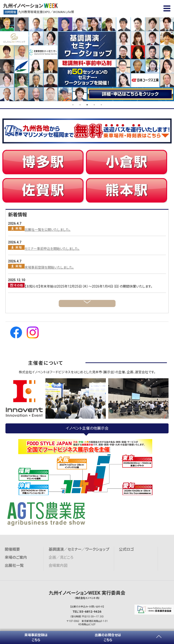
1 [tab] (73, 105)
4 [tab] (94, 105)
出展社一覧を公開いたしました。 (48, 230)
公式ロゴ (126, 549)
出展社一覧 (14, 566)
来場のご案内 (16, 557)
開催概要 (12, 549)
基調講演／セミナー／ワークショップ (79, 549)
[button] (167, 8)
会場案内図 (58, 566)
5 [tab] (101, 105)
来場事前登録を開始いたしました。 (49, 267)
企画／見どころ (61, 557)
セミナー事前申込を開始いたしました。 (52, 249)
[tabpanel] (87, 59)
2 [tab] (80, 105)
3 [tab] (87, 105)
